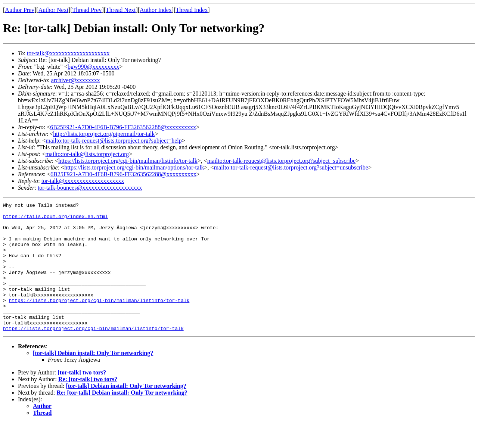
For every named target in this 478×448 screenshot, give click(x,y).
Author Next (53, 10)
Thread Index (192, 10)
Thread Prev (87, 10)
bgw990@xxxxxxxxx (93, 67)
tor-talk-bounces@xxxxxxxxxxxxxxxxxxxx (90, 188)
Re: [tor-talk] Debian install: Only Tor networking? (122, 418)
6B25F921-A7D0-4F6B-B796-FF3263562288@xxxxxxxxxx (123, 127)
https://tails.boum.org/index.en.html (55, 220)
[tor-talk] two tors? (82, 398)
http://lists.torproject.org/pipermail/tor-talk (104, 134)
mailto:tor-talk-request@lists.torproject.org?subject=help (114, 141)
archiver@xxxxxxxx (76, 80)
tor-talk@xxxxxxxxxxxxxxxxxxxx (68, 53)
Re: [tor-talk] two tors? (88, 405)
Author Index (156, 10)
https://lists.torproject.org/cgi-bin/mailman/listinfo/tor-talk (128, 161)
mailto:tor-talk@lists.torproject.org (87, 154)
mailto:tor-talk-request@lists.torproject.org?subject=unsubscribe (291, 167)
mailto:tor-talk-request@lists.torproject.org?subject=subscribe (281, 161)
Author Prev (20, 10)
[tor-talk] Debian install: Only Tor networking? (93, 379)
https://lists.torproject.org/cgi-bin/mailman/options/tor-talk (134, 167)
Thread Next (121, 10)
